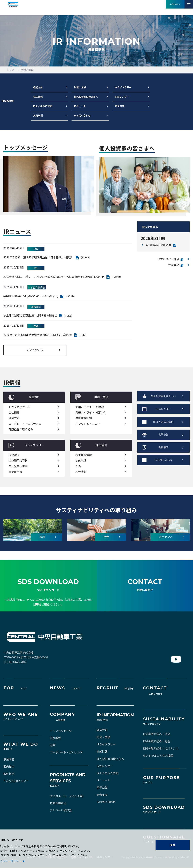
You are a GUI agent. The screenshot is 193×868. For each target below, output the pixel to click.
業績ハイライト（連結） (90, 407)
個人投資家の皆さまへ (86, 97)
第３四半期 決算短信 (158, 245)
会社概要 (14, 412)
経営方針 (38, 87)
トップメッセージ (19, 407)
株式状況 (81, 460)
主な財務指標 (84, 418)
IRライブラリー (123, 87)
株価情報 (81, 472)
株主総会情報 (84, 455)
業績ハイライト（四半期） (92, 412)
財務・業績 (80, 87)
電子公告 (120, 106)
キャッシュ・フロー (88, 424)
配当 (78, 466)
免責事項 (38, 116)
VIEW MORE (35, 350)
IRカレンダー (122, 97)
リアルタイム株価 (168, 259)
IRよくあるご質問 (43, 106)
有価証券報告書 (18, 466)
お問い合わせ (175, 4)
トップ (10, 70)
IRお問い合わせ (82, 116)
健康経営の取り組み (21, 429)
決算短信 (14, 455)
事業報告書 (15, 472)
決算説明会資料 (18, 460)
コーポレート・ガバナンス (25, 424)
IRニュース (80, 106)
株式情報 (38, 97)
